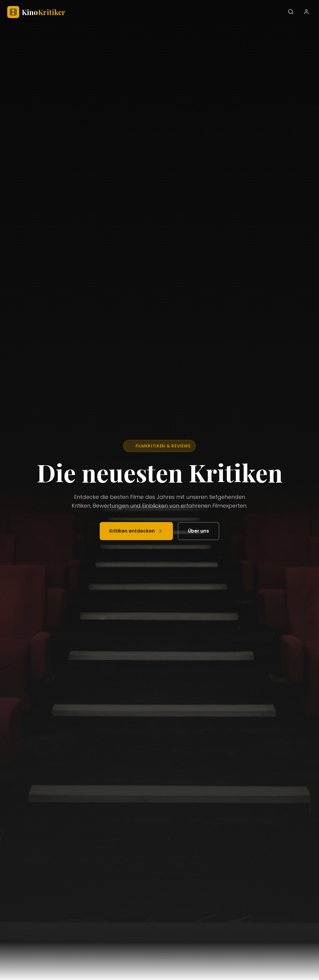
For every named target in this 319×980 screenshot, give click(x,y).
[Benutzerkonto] (306, 12)
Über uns (199, 531)
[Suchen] (291, 12)
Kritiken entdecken (136, 531)
